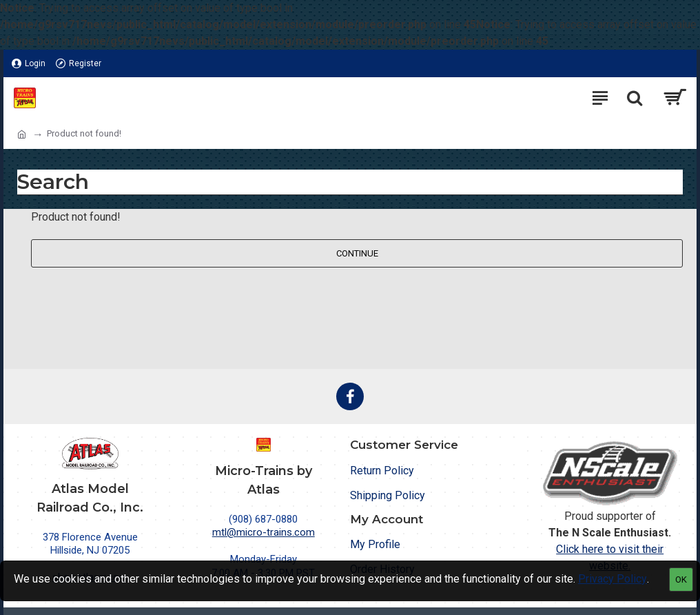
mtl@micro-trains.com (264, 532)
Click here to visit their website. (610, 557)
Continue (357, 253)
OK (681, 579)
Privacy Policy (612, 579)
